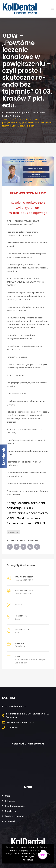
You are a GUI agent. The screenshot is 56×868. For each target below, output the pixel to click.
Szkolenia (10, 801)
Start (7, 796)
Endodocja (13, 532)
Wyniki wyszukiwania (15, 816)
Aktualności (11, 821)
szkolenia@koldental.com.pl (21, 722)
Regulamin (10, 811)
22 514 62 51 (12, 728)
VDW (17, 633)
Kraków (18, 619)
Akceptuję (28, 860)
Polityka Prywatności (15, 806)
